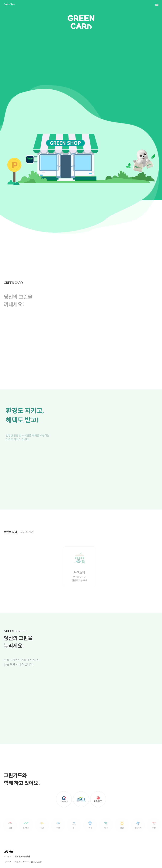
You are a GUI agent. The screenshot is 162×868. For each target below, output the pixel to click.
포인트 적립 (10, 541)
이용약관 (8, 862)
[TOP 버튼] (155, 864)
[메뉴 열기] (157, 4)
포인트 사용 (27, 541)
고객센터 (8, 856)
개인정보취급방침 (22, 856)
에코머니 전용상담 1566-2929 (28, 862)
